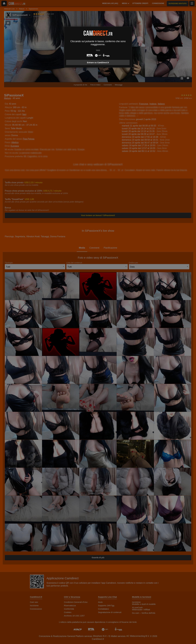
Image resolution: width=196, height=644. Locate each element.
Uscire (98, 50)
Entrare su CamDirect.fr (98, 63)
